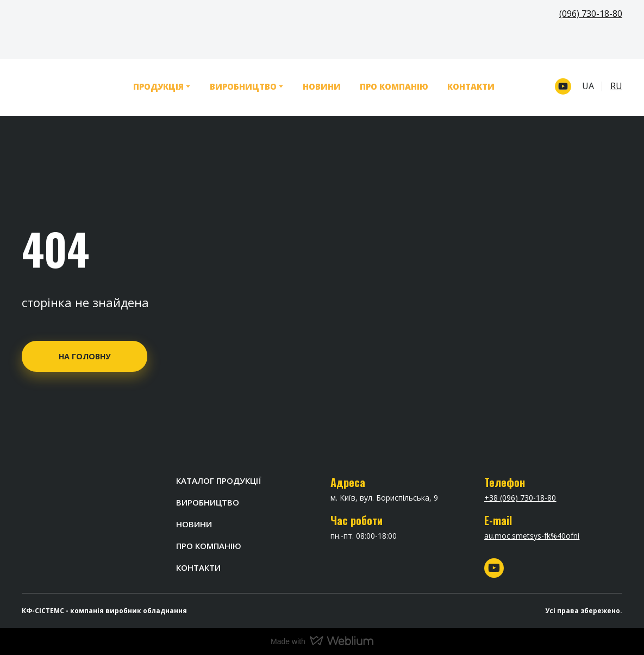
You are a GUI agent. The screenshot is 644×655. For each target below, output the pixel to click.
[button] (563, 86)
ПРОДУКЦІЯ (158, 86)
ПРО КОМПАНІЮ (394, 86)
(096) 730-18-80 (591, 14)
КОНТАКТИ (471, 86)
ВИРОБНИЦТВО (243, 86)
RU (616, 86)
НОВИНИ (322, 86)
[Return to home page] (61, 86)
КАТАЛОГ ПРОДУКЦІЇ (219, 481)
